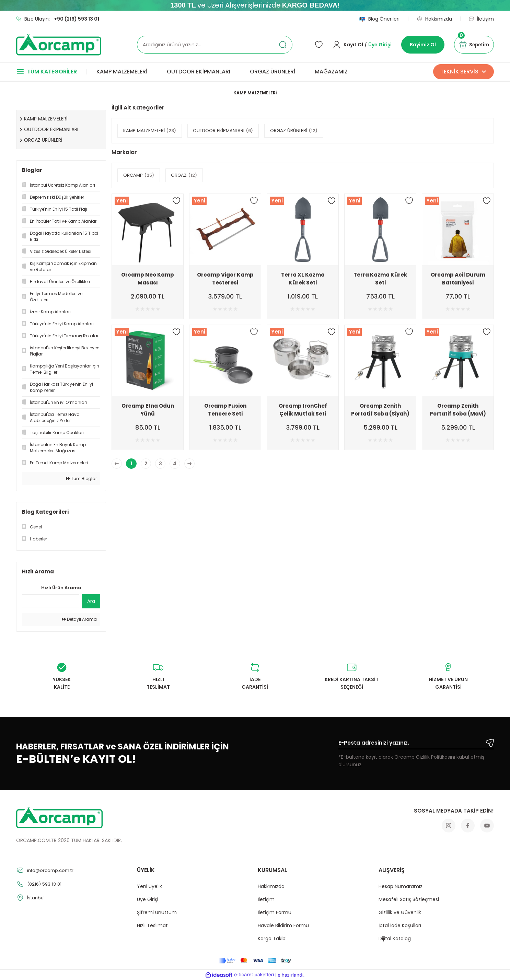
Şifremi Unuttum (157, 912)
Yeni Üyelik (149, 886)
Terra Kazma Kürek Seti (380, 279)
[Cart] (472, 45)
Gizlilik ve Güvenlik (400, 912)
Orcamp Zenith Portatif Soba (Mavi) (458, 410)
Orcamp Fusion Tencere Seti (225, 410)
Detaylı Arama (79, 619)
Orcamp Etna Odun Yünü (148, 410)
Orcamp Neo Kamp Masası (148, 279)
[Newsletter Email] (416, 744)
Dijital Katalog (395, 938)
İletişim (266, 899)
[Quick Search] (51, 601)
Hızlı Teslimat (152, 925)
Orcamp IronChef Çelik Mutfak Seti (303, 410)
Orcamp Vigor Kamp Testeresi (225, 279)
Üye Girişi (148, 899)
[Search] (215, 45)
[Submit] (490, 743)
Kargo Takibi (272, 938)
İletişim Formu (275, 912)
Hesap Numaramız (401, 886)
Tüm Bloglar (81, 479)
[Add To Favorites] (176, 201)
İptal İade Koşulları (400, 925)
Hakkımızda (271, 886)
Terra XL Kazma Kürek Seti (303, 279)
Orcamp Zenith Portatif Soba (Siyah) (380, 410)
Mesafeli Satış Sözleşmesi (409, 899)
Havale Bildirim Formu (283, 925)
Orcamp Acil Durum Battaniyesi (458, 279)
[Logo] (59, 45)
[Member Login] (358, 45)
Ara (91, 601)
